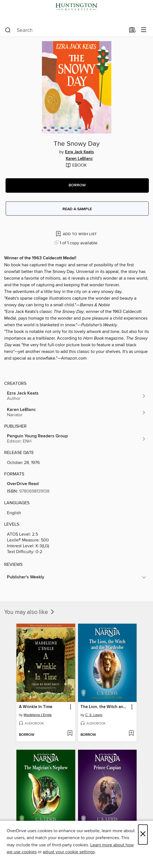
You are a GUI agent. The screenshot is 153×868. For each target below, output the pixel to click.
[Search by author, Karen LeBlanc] (76, 412)
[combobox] (65, 30)
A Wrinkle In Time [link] (36, 707)
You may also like (30, 612)
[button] (77, 185)
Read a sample (77, 209)
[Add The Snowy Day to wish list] (77, 234)
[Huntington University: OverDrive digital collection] (76, 12)
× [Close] (143, 835)
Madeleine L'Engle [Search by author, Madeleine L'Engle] (38, 715)
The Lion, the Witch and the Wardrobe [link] (105, 707)
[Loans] (132, 31)
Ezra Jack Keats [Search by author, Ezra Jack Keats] (79, 152)
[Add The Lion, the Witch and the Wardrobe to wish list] (131, 734)
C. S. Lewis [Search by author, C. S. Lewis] (94, 715)
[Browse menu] (144, 30)
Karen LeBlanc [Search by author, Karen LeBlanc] (79, 159)
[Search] (8, 30)
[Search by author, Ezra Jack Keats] (76, 396)
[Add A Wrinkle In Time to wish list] (70, 734)
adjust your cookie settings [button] (69, 852)
